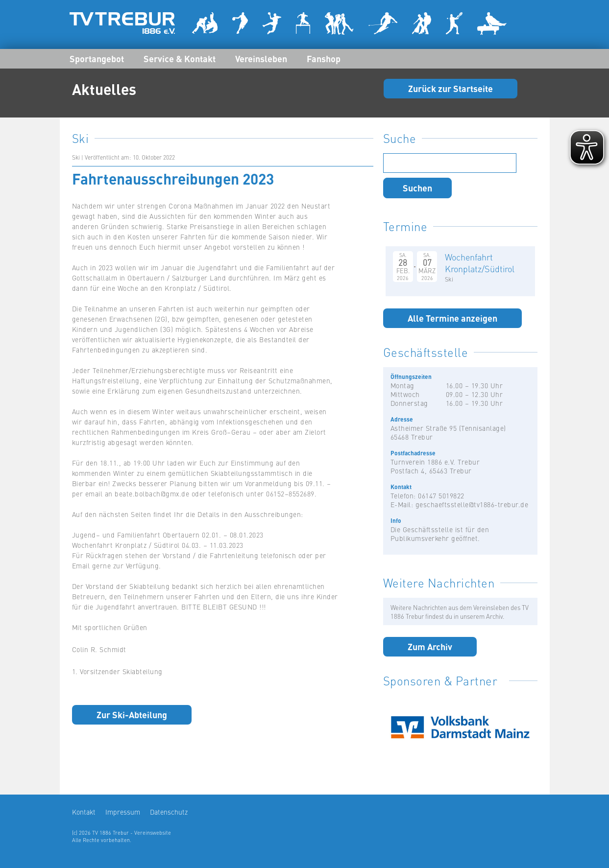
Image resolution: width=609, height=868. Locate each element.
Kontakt (84, 812)
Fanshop (324, 58)
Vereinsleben (261, 58)
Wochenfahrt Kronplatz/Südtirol (480, 263)
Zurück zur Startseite (451, 88)
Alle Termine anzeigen (452, 318)
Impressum (123, 812)
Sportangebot (97, 58)
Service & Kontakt (180, 58)
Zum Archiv (430, 646)
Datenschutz (169, 812)
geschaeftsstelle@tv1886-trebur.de (472, 504)
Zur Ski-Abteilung (132, 714)
